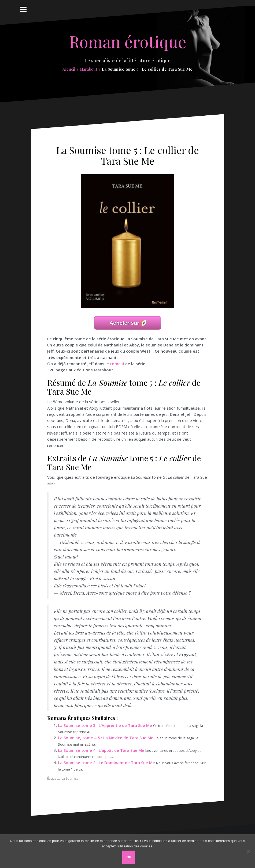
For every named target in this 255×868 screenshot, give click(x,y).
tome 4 (117, 364)
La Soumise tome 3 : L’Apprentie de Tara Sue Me (105, 725)
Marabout (88, 69)
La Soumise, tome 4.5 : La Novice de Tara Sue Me (106, 738)
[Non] (248, 851)
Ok (129, 857)
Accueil (69, 69)
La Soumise (70, 778)
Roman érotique (128, 41)
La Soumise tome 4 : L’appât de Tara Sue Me (101, 750)
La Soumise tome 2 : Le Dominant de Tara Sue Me (106, 763)
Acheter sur (124, 323)
